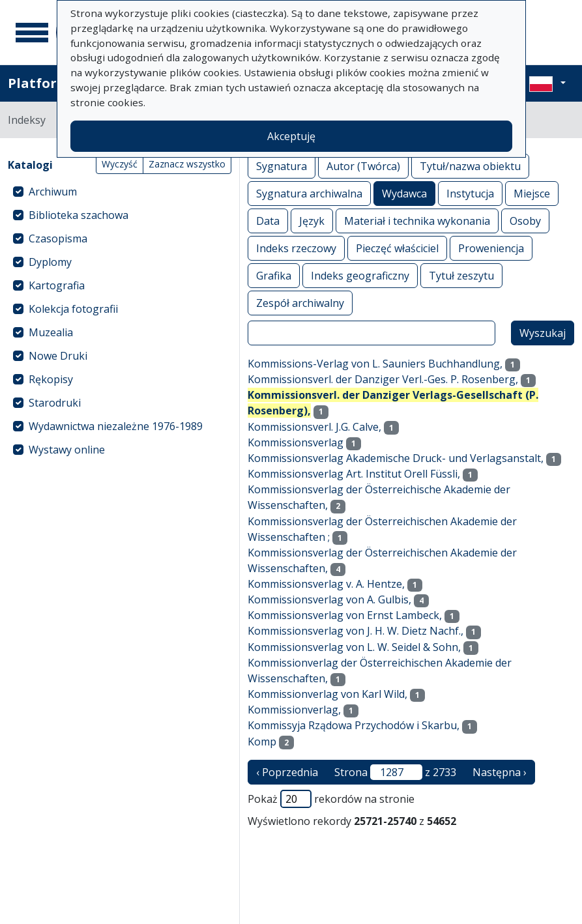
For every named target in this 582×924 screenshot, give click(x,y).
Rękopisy (51, 379)
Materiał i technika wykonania (417, 221)
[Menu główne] (32, 33)
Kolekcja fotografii (73, 309)
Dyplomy (50, 262)
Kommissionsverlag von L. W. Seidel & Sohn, (354, 647)
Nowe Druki (58, 356)
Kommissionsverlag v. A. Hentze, (326, 584)
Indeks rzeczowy (296, 248)
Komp (262, 742)
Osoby (525, 221)
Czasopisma (58, 238)
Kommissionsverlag (296, 442)
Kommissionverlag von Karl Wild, (327, 694)
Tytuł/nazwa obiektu (470, 166)
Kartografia (57, 285)
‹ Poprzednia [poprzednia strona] (287, 772)
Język (312, 221)
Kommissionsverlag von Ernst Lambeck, (345, 615)
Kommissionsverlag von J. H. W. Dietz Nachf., (356, 631)
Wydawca (404, 193)
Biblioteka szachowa (79, 215)
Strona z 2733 (395, 772)
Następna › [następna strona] (500, 772)
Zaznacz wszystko (187, 164)
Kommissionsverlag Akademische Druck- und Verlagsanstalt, (396, 458)
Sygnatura (282, 166)
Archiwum (53, 192)
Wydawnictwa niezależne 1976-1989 (116, 426)
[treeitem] (120, 192)
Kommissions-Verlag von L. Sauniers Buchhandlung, (375, 364)
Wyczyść (120, 164)
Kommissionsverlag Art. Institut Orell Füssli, (354, 474)
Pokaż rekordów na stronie (331, 799)
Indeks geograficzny (360, 275)
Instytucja (470, 193)
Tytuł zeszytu (461, 275)
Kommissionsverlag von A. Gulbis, (329, 599)
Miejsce (532, 193)
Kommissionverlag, (294, 710)
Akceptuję (291, 136)
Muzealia (51, 332)
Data (268, 221)
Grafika (274, 275)
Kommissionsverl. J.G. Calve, (314, 427)
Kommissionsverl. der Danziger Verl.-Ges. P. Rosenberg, (383, 379)
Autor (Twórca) (363, 166)
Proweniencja (491, 248)
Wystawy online (67, 450)
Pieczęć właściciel (397, 248)
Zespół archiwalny (300, 303)
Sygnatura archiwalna (309, 193)
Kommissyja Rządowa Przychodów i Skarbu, (354, 725)
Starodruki (55, 403)
